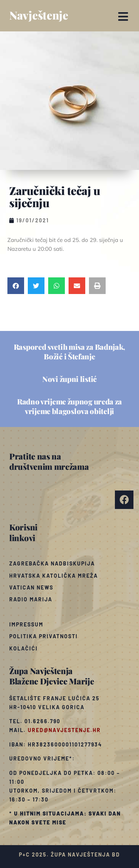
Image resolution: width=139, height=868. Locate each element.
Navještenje (39, 15)
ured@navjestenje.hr (64, 730)
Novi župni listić (69, 379)
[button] (123, 17)
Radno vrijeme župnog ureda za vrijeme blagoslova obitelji (69, 406)
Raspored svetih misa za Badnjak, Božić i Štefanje (69, 351)
